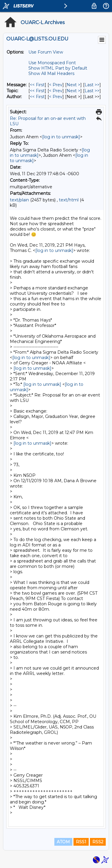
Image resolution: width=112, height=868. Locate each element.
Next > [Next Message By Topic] (73, 91)
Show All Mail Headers (51, 73)
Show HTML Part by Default (58, 68)
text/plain (19, 200)
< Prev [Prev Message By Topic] (56, 91)
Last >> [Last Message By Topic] (92, 91)
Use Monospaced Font (52, 63)
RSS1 (81, 842)
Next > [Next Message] (73, 85)
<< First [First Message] (37, 85)
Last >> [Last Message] (92, 85)
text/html (69, 200)
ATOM (63, 842)
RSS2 (98, 842)
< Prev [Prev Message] (56, 85)
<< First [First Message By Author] (37, 97)
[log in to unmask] (61, 137)
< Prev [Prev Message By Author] (56, 97)
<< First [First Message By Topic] (37, 91)
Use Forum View (46, 52)
